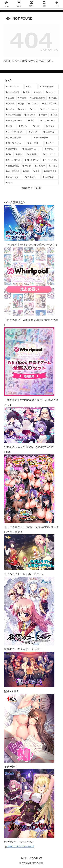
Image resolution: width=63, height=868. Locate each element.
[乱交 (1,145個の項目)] (21, 104)
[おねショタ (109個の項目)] (14, 177)
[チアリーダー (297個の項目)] (45, 138)
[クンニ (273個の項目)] (51, 143)
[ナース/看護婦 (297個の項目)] (18, 138)
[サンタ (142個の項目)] (27, 166)
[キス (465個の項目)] (10, 126)
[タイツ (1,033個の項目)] (10, 109)
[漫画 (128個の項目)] (26, 172)
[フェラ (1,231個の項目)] (10, 104)
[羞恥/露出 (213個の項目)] (34, 155)
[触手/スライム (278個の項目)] (15, 143)
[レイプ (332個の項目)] (34, 132)
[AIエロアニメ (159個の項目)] (32, 160)
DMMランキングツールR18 (20, 846)
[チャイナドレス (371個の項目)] (15, 132)
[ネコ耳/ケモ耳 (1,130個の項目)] (50, 104)
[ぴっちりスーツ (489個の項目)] (15, 121)
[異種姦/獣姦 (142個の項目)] (12, 166)
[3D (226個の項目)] (9, 155)
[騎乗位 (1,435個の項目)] (22, 98)
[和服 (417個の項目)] (38, 126)
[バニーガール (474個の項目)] (49, 121)
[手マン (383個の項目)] (52, 126)
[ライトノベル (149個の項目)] (50, 160)
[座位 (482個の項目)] (33, 121)
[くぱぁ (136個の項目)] (53, 166)
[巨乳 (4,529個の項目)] (31, 87)
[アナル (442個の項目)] (24, 126)
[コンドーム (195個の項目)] (50, 155)
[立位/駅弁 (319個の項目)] (50, 132)
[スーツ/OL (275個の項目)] (35, 143)
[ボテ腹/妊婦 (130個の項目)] (13, 172)
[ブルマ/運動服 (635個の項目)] (13, 115)
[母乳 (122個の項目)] (37, 172)
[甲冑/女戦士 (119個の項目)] (50, 172)
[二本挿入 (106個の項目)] (32, 177)
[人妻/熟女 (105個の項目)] (50, 177)
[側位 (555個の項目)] (54, 115)
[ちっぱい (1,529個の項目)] (52, 92)
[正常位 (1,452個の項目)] (10, 98)
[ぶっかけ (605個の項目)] (30, 115)
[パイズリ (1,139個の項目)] (33, 104)
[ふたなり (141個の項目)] (40, 166)
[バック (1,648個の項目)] (38, 92)
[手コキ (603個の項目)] (43, 115)
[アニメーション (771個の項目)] (49, 109)
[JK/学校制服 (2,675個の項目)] (48, 87)
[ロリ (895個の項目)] (34, 109)
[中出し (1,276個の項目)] (53, 98)
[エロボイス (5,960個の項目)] (14, 87)
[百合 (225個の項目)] (20, 155)
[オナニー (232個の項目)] (51, 149)
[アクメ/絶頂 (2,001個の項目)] (13, 92)
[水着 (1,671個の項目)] (26, 92)
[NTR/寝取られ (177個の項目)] (13, 160)
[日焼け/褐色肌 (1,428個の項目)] (38, 98)
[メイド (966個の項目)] (22, 109)
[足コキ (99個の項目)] (32, 183)
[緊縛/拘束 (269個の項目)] (12, 149)
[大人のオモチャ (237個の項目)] (32, 149)
